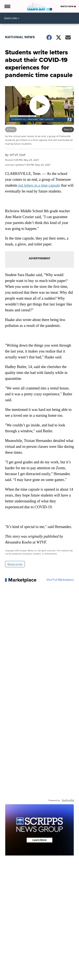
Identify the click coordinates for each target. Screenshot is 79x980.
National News (20, 37)
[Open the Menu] (7, 6)
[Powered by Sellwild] (68, 801)
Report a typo (15, 564)
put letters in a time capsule (39, 185)
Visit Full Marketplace (60, 580)
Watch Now (68, 6)
